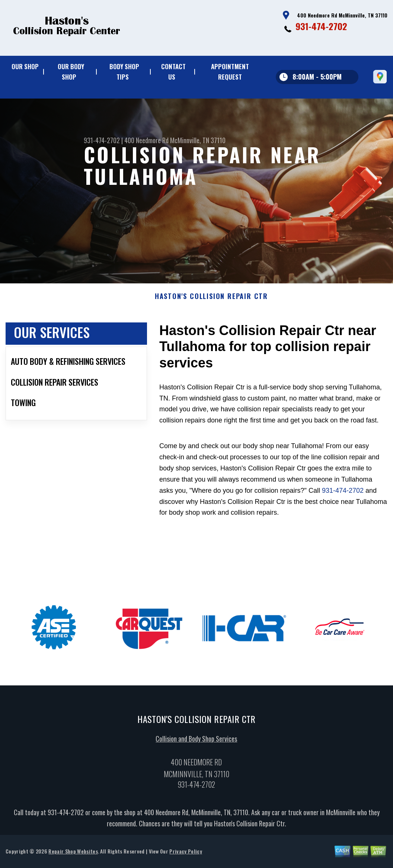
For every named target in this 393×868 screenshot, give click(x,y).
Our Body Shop (71, 72)
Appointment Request (230, 72)
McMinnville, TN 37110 (198, 140)
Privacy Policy (186, 853)
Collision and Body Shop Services (196, 741)
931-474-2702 (321, 26)
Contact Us (173, 72)
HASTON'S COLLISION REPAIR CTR (211, 298)
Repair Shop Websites (73, 853)
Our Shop (25, 66)
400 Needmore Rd (146, 140)
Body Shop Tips (124, 72)
